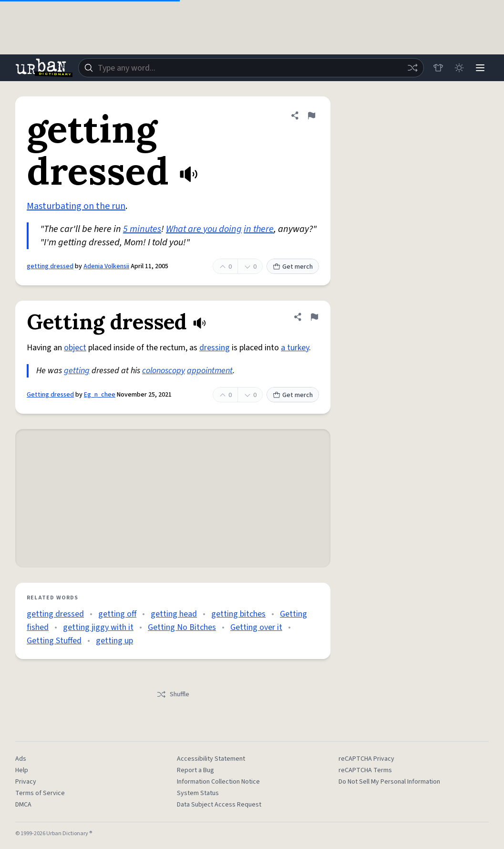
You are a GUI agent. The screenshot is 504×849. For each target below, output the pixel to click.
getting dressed (50, 266)
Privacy (26, 782)
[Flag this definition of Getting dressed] (314, 317)
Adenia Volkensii (106, 266)
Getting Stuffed (54, 641)
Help (22, 770)
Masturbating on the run (76, 206)
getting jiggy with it (98, 627)
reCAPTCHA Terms (365, 770)
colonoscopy (164, 371)
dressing (215, 348)
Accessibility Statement (211, 759)
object (75, 348)
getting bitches (238, 614)
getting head (174, 614)
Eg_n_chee (100, 395)
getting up (114, 641)
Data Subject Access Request (219, 805)
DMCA (23, 805)
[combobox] (251, 68)
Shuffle (173, 694)
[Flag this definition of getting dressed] (311, 115)
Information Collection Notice (218, 782)
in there (259, 229)
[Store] (438, 68)
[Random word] (412, 68)
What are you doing (204, 229)
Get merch (293, 267)
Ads (21, 759)
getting (77, 371)
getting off (117, 614)
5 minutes (142, 229)
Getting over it (256, 627)
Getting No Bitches (182, 627)
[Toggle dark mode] (459, 68)
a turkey (295, 348)
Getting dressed (50, 395)
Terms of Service (40, 793)
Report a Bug (195, 770)
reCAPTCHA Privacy (366, 759)
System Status (198, 793)
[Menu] (480, 68)
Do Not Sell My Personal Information (389, 782)
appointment (210, 371)
